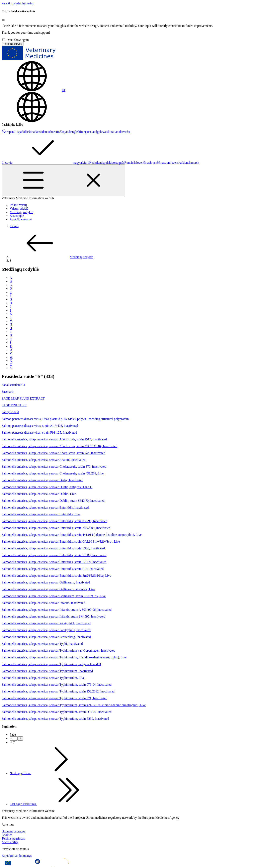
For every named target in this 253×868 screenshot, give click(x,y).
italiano (115, 132)
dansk (38, 132)
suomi (167, 163)
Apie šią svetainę (21, 219)
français (85, 132)
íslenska (187, 163)
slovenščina (156, 163)
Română (130, 163)
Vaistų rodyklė (19, 208)
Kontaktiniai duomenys (17, 856)
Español (21, 132)
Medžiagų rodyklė (21, 212)
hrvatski (105, 132)
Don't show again (16, 40)
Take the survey (13, 44)
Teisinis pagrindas (13, 838)
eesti (55, 132)
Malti (86, 163)
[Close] (3, 20)
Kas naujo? (17, 216)
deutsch (47, 132)
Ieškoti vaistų (18, 205)
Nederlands (97, 163)
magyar (77, 163)
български (9, 132)
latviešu (125, 132)
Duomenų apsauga (14, 831)
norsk (196, 163)
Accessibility (10, 842)
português (118, 163)
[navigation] (18, 3)
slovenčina (142, 163)
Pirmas (14, 226)
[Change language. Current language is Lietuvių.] (33, 90)
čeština (30, 132)
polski (108, 163)
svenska (177, 163)
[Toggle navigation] (63, 180)
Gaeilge (95, 132)
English (75, 132)
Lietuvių (37, 163)
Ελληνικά (64, 132)
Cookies (7, 835)
